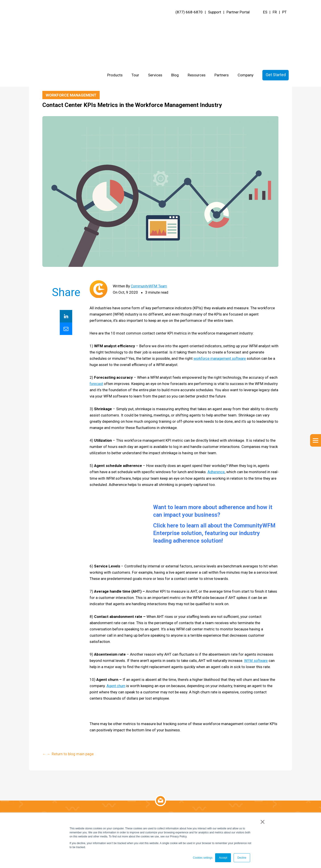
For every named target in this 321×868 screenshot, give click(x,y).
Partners (222, 24)
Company (246, 24)
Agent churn (117, 687)
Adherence (217, 472)
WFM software (256, 661)
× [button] (263, 822)
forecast (97, 384)
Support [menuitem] (215, 12)
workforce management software (222, 359)
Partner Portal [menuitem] (238, 12)
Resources (197, 24)
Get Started (276, 23)
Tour (135, 24)
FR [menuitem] (275, 12)
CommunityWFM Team (150, 286)
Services (155, 24)
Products (115, 24)
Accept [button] (223, 858)
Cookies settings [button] (203, 858)
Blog (175, 24)
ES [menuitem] (265, 12)
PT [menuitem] (284, 12)
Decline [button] (242, 858)
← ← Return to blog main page (68, 82)
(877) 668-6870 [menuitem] (189, 12)
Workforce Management (72, 95)
